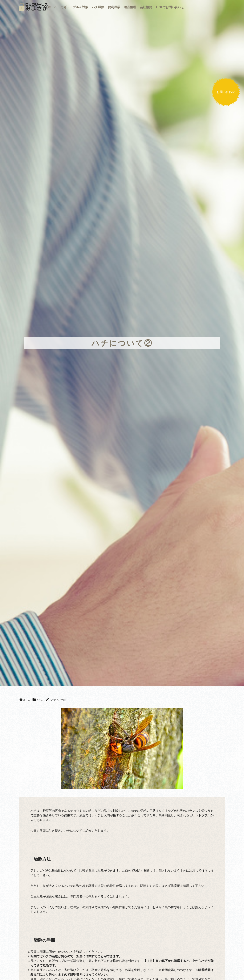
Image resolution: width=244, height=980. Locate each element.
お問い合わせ (226, 92)
